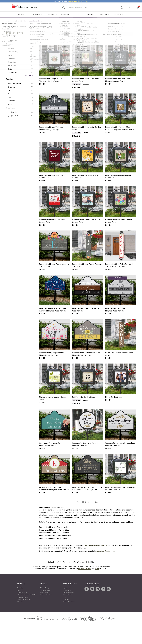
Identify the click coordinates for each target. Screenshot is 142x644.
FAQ (64, 597)
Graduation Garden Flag (105, 551)
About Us (20, 588)
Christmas (20, 59)
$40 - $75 (15, 116)
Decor (78, 14)
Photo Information (69, 593)
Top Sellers (22, 14)
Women (20, 94)
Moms (20, 104)
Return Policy (44, 593)
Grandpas (20, 101)
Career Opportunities (24, 600)
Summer (20, 55)
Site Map (20, 602)
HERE (97, 569)
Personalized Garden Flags (96, 545)
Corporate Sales (22, 593)
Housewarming (20, 52)
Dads (20, 97)
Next (96, 41)
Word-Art (91, 14)
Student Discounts (69, 602)
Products (36, 14)
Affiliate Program (22, 597)
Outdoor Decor (20, 40)
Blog (19, 590)
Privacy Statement (85, 569)
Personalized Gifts (17, 21)
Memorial (20, 48)
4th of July (20, 66)
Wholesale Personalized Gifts (27, 595)
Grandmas (20, 87)
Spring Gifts (104, 14)
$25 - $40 (15, 112)
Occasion (51, 14)
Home (7, 21)
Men (20, 90)
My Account (67, 588)
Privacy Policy (45, 588)
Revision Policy (45, 590)
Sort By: (106, 34)
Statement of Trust (46, 595)
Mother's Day (20, 72)
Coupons (66, 600)
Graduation (119, 14)
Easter (20, 69)
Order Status (67, 590)
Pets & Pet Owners (20, 83)
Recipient (65, 14)
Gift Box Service (68, 595)
